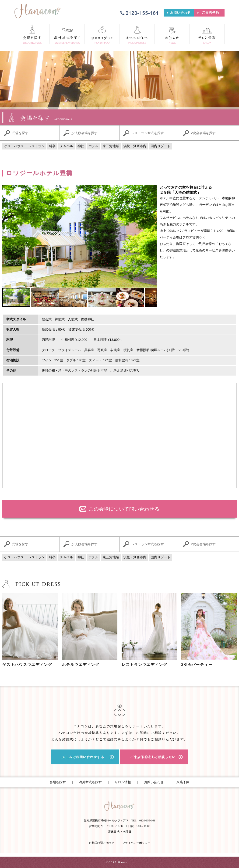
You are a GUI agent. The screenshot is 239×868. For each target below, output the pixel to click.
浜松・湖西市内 (135, 146)
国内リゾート (161, 146)
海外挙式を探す (90, 782)
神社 (81, 146)
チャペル (67, 146)
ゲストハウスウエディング (27, 665)
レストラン (36, 146)
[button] (7, 236)
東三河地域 (111, 146)
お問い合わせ (154, 782)
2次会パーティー (197, 665)
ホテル (93, 146)
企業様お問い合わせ (101, 843)
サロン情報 (123, 782)
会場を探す (58, 782)
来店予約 (183, 782)
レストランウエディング (144, 665)
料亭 (52, 146)
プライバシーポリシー (136, 843)
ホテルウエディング (81, 665)
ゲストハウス (14, 146)
